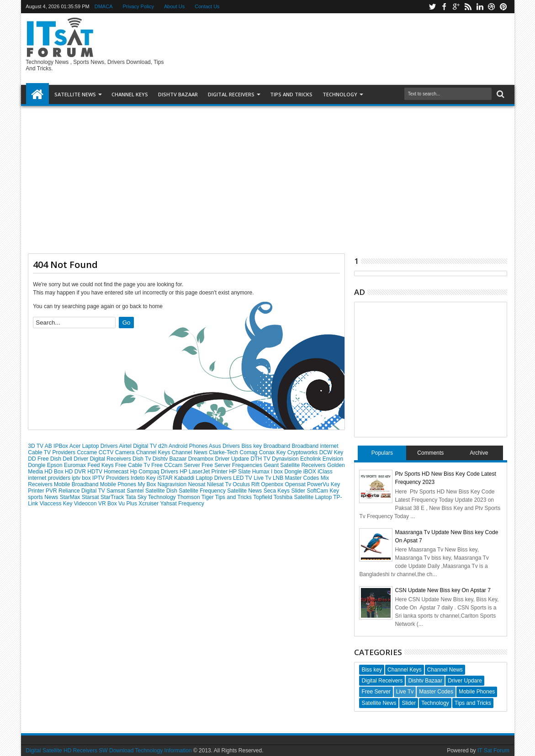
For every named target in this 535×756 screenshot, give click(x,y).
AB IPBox (57, 446)
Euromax (76, 465)
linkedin (480, 7)
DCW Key (331, 452)
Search (500, 94)
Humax (262, 472)
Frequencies (248, 465)
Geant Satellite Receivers (295, 465)
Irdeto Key (144, 478)
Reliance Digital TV (82, 491)
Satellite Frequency (203, 491)
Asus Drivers (225, 446)
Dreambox (202, 459)
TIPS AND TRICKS (291, 94)
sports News (44, 497)
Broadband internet (315, 446)
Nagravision (173, 484)
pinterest (503, 7)
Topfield (263, 497)
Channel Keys (130, 94)
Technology (340, 94)
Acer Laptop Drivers (94, 446)
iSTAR (166, 478)
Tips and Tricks (234, 497)
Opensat (296, 484)
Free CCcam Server (176, 465)
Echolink (311, 459)
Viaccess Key (57, 504)
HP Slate (240, 472)
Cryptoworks (303, 452)
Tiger (208, 497)
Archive (479, 453)
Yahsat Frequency (182, 504)
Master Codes (303, 478)
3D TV (36, 446)
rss (468, 7)
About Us (174, 6)
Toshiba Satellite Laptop (304, 497)
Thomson (189, 497)
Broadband (277, 446)
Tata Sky (137, 497)
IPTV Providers (111, 478)
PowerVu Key (323, 484)
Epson (56, 465)
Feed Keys (101, 465)
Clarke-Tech (224, 452)
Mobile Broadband (77, 484)
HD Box (55, 472)
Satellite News (245, 491)
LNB (279, 478)
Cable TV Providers (52, 452)
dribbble (492, 7)
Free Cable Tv (133, 465)
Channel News (190, 452)
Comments (430, 453)
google (456, 7)
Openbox (273, 484)
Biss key (252, 446)
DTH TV (261, 459)
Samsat (117, 491)
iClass (325, 472)
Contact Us (207, 6)
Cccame (87, 452)
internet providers (50, 478)
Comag (249, 452)
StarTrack (113, 497)
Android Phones (189, 446)
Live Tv (263, 478)
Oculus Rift (247, 484)
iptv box (82, 478)
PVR (52, 491)
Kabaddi (185, 478)
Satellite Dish (162, 491)
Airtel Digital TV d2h (144, 446)
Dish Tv (143, 459)
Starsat (91, 497)
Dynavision (286, 459)
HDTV (95, 472)
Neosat (197, 484)
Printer (37, 491)
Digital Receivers (111, 459)
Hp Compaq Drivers (155, 472)
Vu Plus (128, 504)
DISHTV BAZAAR (178, 94)
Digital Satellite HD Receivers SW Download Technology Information (109, 751)
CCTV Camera (117, 452)
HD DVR (76, 472)
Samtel (136, 491)
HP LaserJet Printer (204, 472)
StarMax (71, 497)
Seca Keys (278, 491)
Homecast (117, 472)
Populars (382, 453)
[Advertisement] (268, 176)
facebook (444, 7)
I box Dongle (287, 472)
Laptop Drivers (215, 478)
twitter (432, 7)
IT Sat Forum (493, 751)
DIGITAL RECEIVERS (231, 94)
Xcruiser (149, 504)
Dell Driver (76, 459)
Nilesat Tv (220, 484)
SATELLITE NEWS (75, 94)
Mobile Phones (119, 484)
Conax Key (273, 452)
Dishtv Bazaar (170, 459)
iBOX (310, 472)
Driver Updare (233, 459)
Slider (299, 491)
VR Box (108, 504)
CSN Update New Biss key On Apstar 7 (442, 590)
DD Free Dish (45, 459)
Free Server (217, 465)
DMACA (104, 6)
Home (37, 94)
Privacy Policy (138, 6)
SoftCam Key (323, 491)
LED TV (243, 478)
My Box (147, 484)
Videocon (86, 504)
